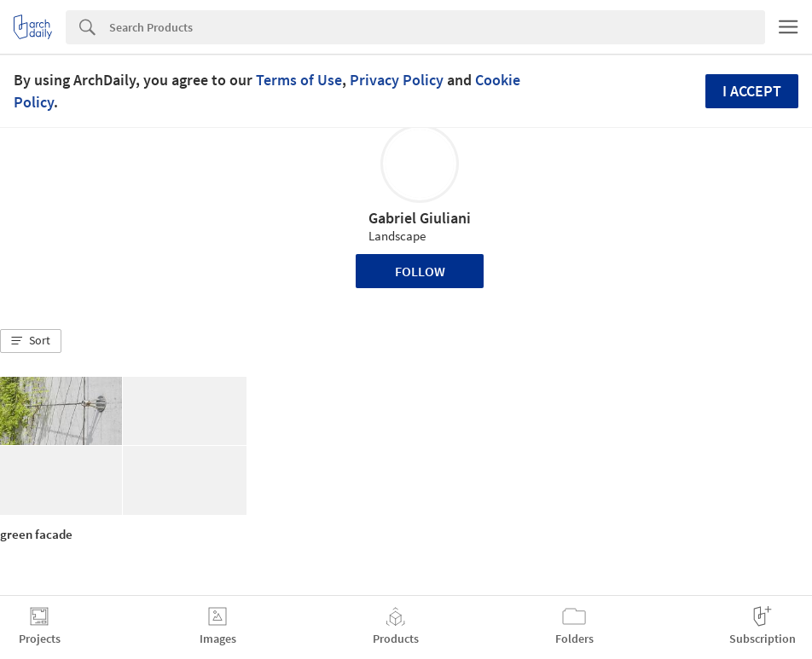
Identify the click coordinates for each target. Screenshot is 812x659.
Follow (420, 271)
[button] (31, 341)
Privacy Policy (397, 80)
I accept (752, 91)
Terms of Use (299, 80)
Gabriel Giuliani (420, 218)
